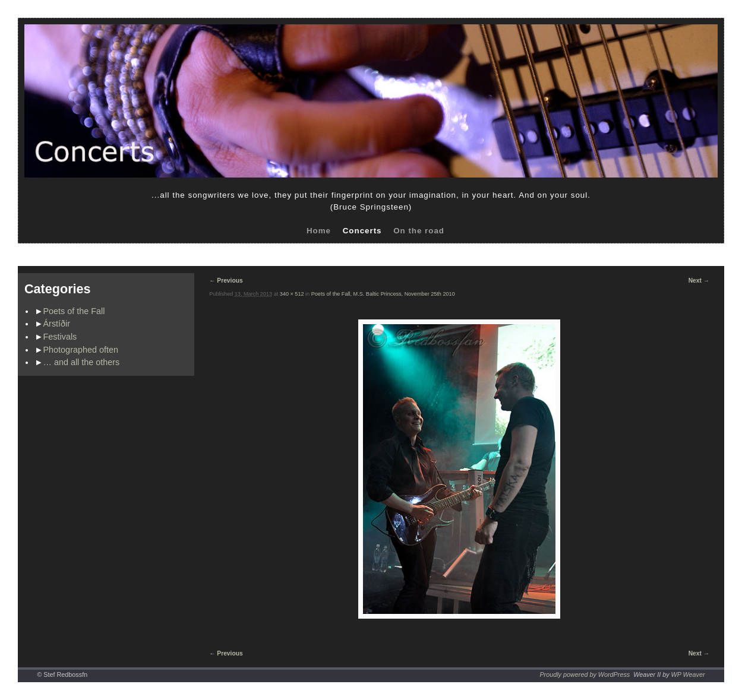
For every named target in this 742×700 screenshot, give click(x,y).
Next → (699, 281)
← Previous (226, 281)
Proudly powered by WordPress (585, 674)
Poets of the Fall (74, 311)
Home (319, 231)
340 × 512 (292, 294)
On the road (419, 231)
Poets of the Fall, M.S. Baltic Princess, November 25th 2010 (383, 294)
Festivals (60, 337)
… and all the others (82, 362)
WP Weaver (688, 674)
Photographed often (81, 350)
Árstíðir (57, 324)
